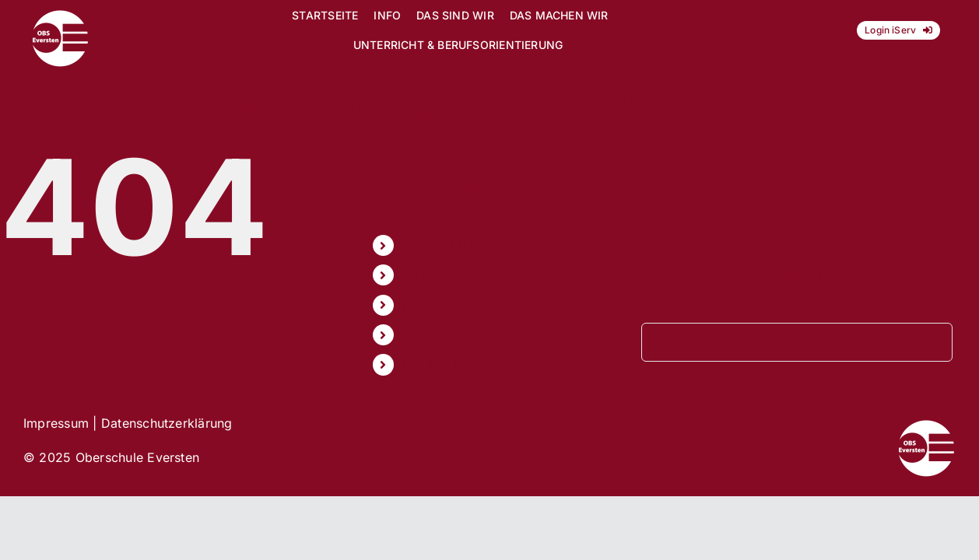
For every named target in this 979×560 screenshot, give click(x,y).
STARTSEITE (440, 245)
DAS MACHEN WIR (459, 334)
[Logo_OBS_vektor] (60, 16)
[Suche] (661, 342)
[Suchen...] (797, 342)
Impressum (56, 423)
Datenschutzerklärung (167, 423)
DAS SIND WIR (446, 305)
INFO (417, 275)
